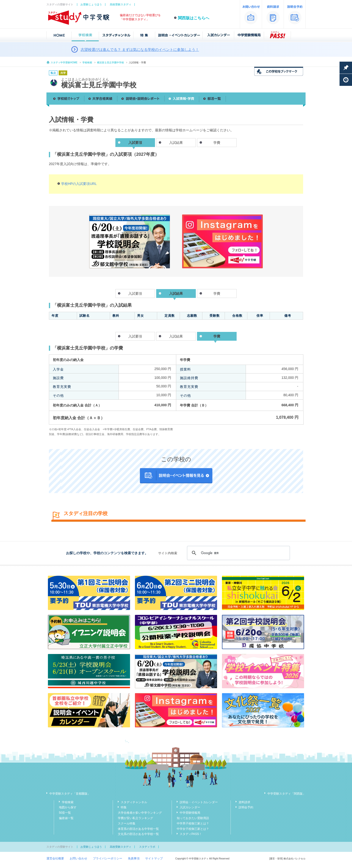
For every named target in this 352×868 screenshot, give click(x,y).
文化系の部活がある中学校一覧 (138, 834)
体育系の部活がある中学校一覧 (138, 829)
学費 (217, 143)
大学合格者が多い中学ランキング (140, 813)
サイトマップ (154, 858)
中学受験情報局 (190, 813)
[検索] (238, 553)
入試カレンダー (190, 807)
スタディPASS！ (191, 834)
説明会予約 (246, 807)
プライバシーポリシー (108, 858)
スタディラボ (147, 847)
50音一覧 (65, 813)
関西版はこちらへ (194, 18)
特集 (124, 807)
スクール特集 (127, 823)
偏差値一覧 (66, 818)
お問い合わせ (78, 858)
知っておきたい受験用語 (193, 818)
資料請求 (244, 802)
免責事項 (134, 858)
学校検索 (87, 62)
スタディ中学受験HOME (64, 62)
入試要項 (135, 293)
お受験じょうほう (91, 4)
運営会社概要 (55, 858)
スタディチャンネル (134, 802)
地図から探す (68, 807)
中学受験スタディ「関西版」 (286, 794)
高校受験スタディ (121, 4)
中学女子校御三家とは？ (193, 829)
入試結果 (176, 143)
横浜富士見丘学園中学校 (110, 62)
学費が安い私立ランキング (135, 818)
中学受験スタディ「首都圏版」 (70, 794)
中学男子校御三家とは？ (193, 823)
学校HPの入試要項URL (79, 184)
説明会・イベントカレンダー (199, 802)
